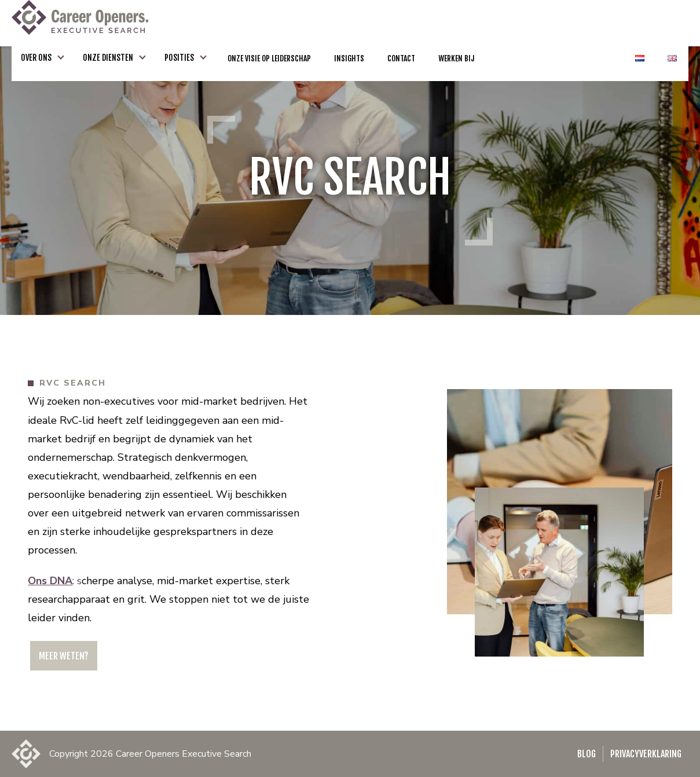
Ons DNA (50, 581)
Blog (587, 754)
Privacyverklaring (646, 754)
